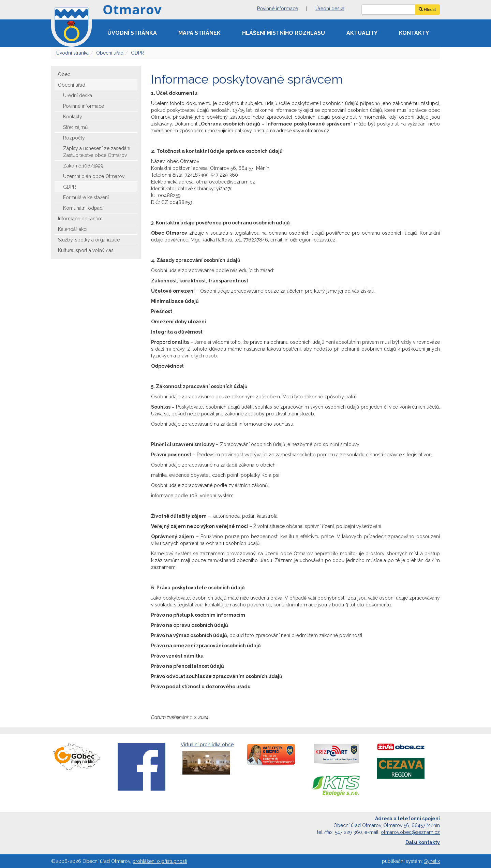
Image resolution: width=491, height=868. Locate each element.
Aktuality (362, 33)
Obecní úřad (110, 53)
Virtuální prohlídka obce (207, 759)
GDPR (137, 53)
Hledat (427, 10)
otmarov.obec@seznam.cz (410, 832)
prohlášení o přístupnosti (160, 861)
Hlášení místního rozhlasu (284, 33)
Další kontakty (423, 842)
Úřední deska (330, 9)
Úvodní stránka (132, 33)
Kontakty (414, 33)
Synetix (432, 861)
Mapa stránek (199, 33)
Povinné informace (278, 9)
